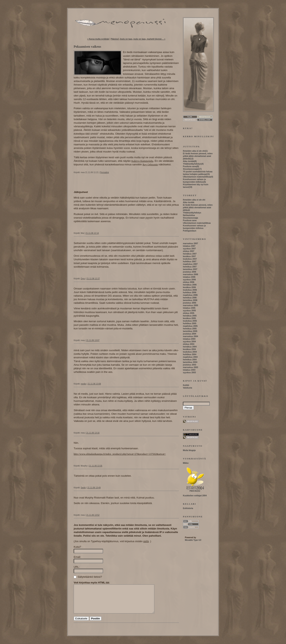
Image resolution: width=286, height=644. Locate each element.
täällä (146, 541)
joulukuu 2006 (190, 272)
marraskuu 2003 (190, 367)
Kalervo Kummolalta (142, 161)
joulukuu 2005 (190, 303)
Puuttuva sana (190, 166)
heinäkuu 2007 (190, 254)
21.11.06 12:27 (93, 279)
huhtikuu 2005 (190, 323)
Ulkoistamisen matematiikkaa (197, 177)
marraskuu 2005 (190, 305)
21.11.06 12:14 (92, 233)
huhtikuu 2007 (190, 262)
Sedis (83, 488)
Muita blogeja (189, 450)
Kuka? (77, 547)
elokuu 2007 (189, 251)
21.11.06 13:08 (94, 384)
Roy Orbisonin (150, 164)
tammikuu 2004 (190, 362)
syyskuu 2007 (189, 249)
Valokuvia (187, 388)
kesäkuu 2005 (189, 318)
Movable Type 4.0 (193, 540)
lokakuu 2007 (189, 246)
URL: (77, 567)
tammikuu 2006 (190, 300)
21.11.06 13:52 (93, 515)
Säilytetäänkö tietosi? (88, 577)
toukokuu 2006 (190, 290)
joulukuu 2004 (190, 334)
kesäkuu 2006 (189, 287)
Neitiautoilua (189, 215)
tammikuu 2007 (190, 269)
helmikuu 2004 (190, 360)
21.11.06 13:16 (93, 433)
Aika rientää (189, 161)
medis (84, 384)
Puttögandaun (190, 231)
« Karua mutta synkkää (98, 39)
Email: (77, 557)
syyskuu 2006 (189, 280)
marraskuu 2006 (190, 274)
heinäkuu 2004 (190, 347)
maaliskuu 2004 (190, 357)
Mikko (186, 463)
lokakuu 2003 (189, 370)
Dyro (83, 279)
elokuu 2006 (189, 282)
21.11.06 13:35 (96, 466)
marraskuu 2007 (190, 243)
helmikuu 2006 (190, 298)
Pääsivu (115, 39)
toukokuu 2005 (190, 321)
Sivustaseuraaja (190, 169)
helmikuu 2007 (190, 267)
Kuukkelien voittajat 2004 (195, 496)
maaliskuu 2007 (190, 264)
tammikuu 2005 (190, 331)
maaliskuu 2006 (190, 295)
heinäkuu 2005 (190, 316)
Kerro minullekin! (199, 136)
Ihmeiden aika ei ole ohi (194, 151)
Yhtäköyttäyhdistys (192, 164)
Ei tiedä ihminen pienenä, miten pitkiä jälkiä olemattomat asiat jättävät (198, 156)
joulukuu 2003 (190, 365)
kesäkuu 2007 (189, 256)
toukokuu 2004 (190, 352)
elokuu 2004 (189, 344)
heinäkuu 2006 (190, 285)
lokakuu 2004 (189, 339)
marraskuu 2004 (190, 336)
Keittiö (186, 385)
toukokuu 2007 (190, 259)
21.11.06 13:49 (94, 488)
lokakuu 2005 (189, 308)
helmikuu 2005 (190, 329)
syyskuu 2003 (189, 373)
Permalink (104, 172)
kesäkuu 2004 (189, 349)
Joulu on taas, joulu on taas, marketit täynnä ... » (143, 39)
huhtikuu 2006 (190, 293)
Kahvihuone (193, 430)
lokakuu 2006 (189, 277)
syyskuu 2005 (189, 311)
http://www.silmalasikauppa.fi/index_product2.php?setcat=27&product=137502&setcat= (120, 454)
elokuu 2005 (189, 313)
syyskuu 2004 (189, 342)
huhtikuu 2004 (190, 354)
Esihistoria (188, 508)
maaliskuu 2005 (190, 326)
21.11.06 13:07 (93, 340)
